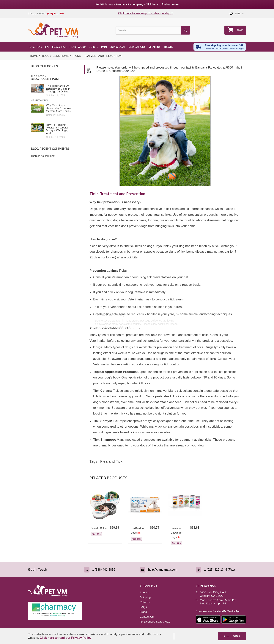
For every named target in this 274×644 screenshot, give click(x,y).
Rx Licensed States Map (155, 622)
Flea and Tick (111, 461)
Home (34, 56)
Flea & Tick (59, 47)
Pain (104, 47)
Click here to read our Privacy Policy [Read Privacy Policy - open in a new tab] (66, 638)
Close (232, 636)
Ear (40, 47)
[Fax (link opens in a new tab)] (221, 570)
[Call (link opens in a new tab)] (109, 570)
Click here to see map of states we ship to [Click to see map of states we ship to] (146, 13)
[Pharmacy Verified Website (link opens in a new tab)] (81, 611)
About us (145, 592)
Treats (168, 47)
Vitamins (155, 47)
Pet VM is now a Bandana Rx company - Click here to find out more (137, 4)
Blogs (143, 612)
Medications (137, 47)
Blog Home (61, 56)
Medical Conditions (45, 89)
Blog (46, 56)
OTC (32, 47)
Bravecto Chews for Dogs (177, 533)
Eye (47, 47)
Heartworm (78, 47)
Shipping (145, 597)
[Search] (185, 30)
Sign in (239, 13)
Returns (145, 602)
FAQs (143, 607)
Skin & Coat (118, 47)
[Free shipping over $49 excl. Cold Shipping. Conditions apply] (220, 47)
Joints (94, 47)
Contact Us (147, 617)
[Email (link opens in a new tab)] (165, 570)
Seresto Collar (99, 528)
